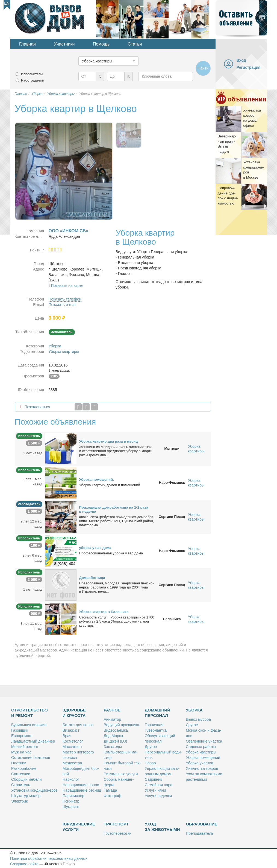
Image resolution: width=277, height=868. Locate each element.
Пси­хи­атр (71, 801)
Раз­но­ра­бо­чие (24, 768)
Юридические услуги (79, 827)
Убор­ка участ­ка (199, 763)
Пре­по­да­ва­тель (199, 833)
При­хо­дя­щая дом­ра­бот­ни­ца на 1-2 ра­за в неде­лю (114, 509)
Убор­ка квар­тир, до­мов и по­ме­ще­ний (110, 485)
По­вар (150, 763)
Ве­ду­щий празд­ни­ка (121, 725)
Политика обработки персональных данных (49, 858)
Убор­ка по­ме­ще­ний (203, 758)
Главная (27, 44)
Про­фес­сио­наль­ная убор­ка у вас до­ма (111, 553)
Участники (64, 44)
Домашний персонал (157, 713)
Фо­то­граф (112, 796)
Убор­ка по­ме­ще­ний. (97, 480)
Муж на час (21, 752)
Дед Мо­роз (113, 736)
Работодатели (33, 80)
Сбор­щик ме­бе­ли (26, 779)
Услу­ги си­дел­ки (158, 796)
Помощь (101, 44)
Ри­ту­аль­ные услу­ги (121, 774)
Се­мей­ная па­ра (159, 785)
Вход (241, 60)
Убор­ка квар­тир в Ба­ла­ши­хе (104, 612)
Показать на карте (67, 286)
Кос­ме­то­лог (73, 741)
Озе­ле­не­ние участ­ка (204, 741)
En (7, 3)
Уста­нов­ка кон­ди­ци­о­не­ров (34, 790)
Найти (203, 68)
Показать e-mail (63, 305)
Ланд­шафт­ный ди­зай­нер (33, 741)
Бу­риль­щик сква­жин (29, 725)
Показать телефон (65, 299)
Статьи (135, 44)
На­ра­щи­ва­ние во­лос (81, 785)
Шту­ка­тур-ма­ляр (26, 796)
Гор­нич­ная (154, 725)
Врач (67, 736)
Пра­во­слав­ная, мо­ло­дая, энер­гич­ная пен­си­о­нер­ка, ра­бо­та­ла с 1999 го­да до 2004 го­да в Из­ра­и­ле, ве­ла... (117, 587)
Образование (201, 824)
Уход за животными (162, 827)
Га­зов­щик (20, 730)
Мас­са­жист (72, 747)
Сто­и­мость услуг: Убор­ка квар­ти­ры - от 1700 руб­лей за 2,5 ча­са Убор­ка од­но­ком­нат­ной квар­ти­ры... (117, 621)
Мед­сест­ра (72, 763)
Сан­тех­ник (20, 774)
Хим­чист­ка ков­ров (202, 768)
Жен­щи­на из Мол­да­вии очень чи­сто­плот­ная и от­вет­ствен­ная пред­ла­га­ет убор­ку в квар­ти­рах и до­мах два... (117, 451)
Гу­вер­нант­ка (156, 730)
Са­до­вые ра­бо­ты (201, 747)
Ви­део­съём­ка (116, 730)
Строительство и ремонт (30, 713)
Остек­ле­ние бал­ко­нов (31, 758)
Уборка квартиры (64, 352)
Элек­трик (19, 801)
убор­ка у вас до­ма (95, 548)
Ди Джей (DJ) (115, 741)
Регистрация (249, 67)
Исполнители (32, 74)
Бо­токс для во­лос (78, 725)
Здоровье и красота (74, 713)
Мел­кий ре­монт (25, 747)
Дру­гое (151, 747)
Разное (112, 710)
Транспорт (116, 824)
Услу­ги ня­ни (155, 790)
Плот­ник (19, 763)
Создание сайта (24, 864)
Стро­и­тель (21, 785)
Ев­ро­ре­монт (22, 736)
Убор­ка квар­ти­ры (201, 752)
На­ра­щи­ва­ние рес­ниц (82, 790)
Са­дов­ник (153, 779)
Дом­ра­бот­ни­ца (92, 578)
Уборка (55, 346)
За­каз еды (113, 747)
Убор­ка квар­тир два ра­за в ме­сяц (109, 441)
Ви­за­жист (71, 730)
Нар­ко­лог (71, 779)
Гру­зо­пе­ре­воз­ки (117, 833)
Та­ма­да (110, 790)
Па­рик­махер (73, 796)
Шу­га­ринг (71, 807)
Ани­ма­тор (112, 719)
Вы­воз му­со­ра (198, 719)
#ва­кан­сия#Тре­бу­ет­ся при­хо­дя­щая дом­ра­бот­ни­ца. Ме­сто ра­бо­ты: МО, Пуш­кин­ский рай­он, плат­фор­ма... (117, 521)
